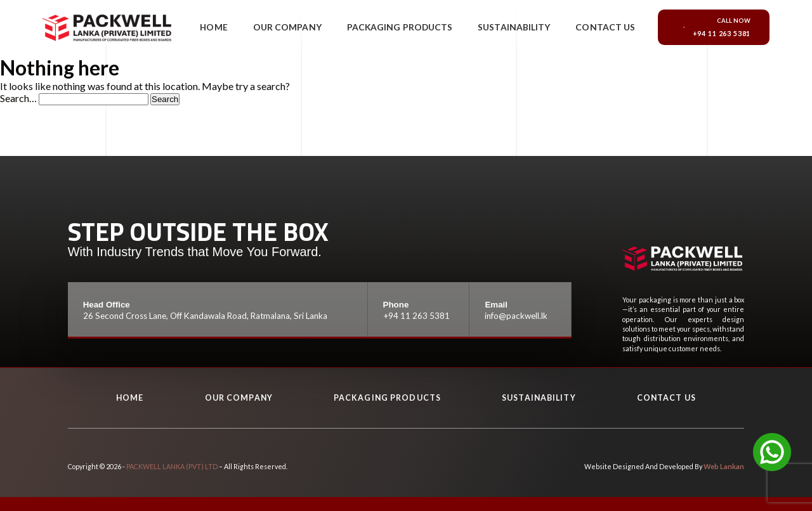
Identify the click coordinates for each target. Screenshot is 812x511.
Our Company (291, 29)
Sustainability (513, 29)
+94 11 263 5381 (416, 316)
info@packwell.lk (516, 316)
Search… (18, 98)
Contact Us (604, 29)
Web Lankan (725, 466)
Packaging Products (400, 29)
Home (220, 29)
